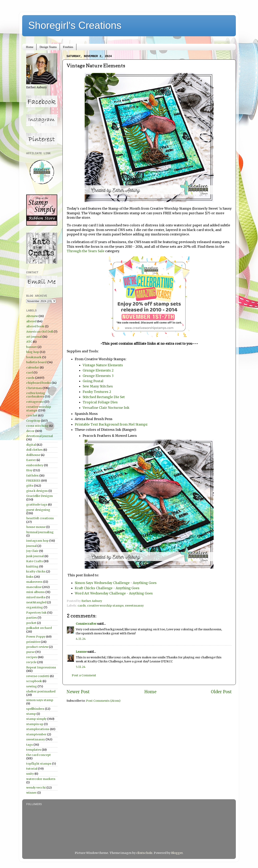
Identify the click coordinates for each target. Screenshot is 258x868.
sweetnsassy (134, 606)
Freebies (68, 47)
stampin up (35, 724)
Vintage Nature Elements (103, 365)
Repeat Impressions (41, 667)
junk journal (35, 556)
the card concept (38, 755)
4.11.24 (81, 639)
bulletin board (36, 362)
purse (30, 652)
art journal (34, 337)
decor (30, 431)
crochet (32, 415)
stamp (31, 714)
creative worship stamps (105, 606)
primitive (33, 642)
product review (37, 647)
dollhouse (33, 455)
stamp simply (36, 719)
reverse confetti (38, 676)
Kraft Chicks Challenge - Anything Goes (107, 588)
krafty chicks (36, 571)
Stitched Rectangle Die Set (104, 397)
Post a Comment (84, 675)
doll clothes (34, 450)
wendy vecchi (36, 788)
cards (82, 606)
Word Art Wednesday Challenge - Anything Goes (114, 593)
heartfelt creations (40, 518)
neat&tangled (36, 602)
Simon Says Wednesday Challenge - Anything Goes (116, 583)
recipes (32, 657)
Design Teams (48, 47)
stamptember (36, 734)
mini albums (35, 592)
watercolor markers (41, 779)
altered (31, 321)
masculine (34, 587)
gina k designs (37, 491)
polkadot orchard (39, 628)
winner (31, 793)
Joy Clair (32, 551)
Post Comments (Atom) (103, 701)
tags (30, 745)
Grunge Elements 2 (98, 370)
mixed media (36, 597)
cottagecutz (35, 402)
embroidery (35, 465)
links (30, 577)
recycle (31, 662)
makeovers (34, 582)
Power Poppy (36, 637)
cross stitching (37, 426)
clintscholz (144, 853)
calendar (33, 367)
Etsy (29, 470)
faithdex (32, 476)
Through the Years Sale (86, 251)
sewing (32, 686)
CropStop (33, 421)
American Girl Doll (40, 332)
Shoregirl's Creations (75, 25)
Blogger (177, 853)
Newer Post (78, 692)
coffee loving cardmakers (36, 395)
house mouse (36, 527)
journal (31, 546)
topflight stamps (39, 764)
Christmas (34, 388)
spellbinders (35, 709)
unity (30, 774)
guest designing (38, 510)
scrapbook (34, 681)
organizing (35, 607)
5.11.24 (81, 667)
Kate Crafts (35, 561)
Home (30, 47)
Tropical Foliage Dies (100, 402)
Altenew (32, 316)
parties (32, 618)
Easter (31, 460)
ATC (29, 342)
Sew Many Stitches (98, 386)
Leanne (81, 652)
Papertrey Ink (36, 613)
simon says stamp (40, 700)
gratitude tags (37, 505)
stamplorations (38, 729)
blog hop (33, 352)
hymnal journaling (40, 532)
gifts (30, 486)
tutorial (32, 769)
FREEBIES (33, 481)
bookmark (34, 357)
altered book (35, 326)
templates (34, 750)
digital (31, 445)
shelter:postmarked (41, 691)
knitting (32, 566)
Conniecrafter (86, 624)
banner (32, 347)
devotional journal (40, 436)
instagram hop (37, 541)
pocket (31, 623)
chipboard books (39, 383)
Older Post (221, 692)
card (30, 373)
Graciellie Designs (40, 496)
